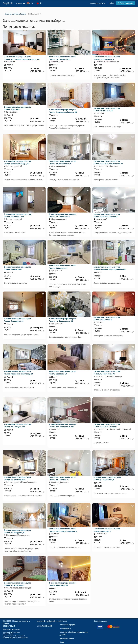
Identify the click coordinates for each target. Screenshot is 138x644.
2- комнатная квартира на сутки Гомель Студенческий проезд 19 (63, 111)
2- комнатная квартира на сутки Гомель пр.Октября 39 (62, 584)
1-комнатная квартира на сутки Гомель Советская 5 (107, 530)
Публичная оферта (67, 625)
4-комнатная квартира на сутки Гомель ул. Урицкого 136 (62, 58)
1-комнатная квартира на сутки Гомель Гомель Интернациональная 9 (110, 268)
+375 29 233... (37, 436)
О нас (62, 642)
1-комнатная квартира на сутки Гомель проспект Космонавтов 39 (108, 162)
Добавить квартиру (126, 3)
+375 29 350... (127, 386)
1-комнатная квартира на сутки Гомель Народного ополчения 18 (63, 530)
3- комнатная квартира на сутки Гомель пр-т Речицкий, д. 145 (62, 426)
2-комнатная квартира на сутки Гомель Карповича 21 (62, 267)
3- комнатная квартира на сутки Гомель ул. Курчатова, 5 (107, 478)
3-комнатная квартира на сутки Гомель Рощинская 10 (107, 318)
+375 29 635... (82, 122)
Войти (111, 3)
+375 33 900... (37, 279)
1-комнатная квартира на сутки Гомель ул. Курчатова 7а (107, 373)
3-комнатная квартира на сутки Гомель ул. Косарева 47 (17, 584)
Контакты (63, 621)
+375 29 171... (82, 595)
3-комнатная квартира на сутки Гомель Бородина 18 (62, 373)
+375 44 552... (127, 332)
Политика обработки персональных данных (74, 633)
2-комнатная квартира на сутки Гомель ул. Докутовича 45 (62, 162)
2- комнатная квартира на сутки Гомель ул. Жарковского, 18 (62, 320)
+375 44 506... (127, 123)
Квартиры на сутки (98, 3)
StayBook (8, 3)
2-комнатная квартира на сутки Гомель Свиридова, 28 (17, 320)
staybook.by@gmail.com (48, 621)
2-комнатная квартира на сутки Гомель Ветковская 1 (17, 268)
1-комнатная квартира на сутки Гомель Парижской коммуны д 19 (18, 373)
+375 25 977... (127, 279)
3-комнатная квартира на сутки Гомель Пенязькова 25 (107, 110)
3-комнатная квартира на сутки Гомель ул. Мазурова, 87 (17, 531)
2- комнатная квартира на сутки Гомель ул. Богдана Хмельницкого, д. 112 (22, 58)
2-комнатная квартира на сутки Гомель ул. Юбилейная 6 (17, 478)
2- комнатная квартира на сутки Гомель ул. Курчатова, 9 (62, 215)
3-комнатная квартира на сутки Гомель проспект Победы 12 (107, 215)
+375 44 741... (37, 71)
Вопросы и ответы (67, 638)
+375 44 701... (127, 439)
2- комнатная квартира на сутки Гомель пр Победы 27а (18, 215)
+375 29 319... (37, 331)
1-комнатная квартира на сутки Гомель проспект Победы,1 (107, 426)
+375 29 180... (127, 489)
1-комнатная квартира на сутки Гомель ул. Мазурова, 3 (107, 58)
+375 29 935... (37, 228)
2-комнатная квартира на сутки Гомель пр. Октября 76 (62, 478)
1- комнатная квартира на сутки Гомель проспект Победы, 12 (18, 162)
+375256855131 (44, 626)
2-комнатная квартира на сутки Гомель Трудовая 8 (17, 108)
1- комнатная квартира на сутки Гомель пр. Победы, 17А (18, 426)
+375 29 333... (82, 333)
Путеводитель (65, 628)
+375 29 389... (37, 121)
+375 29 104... (127, 71)
